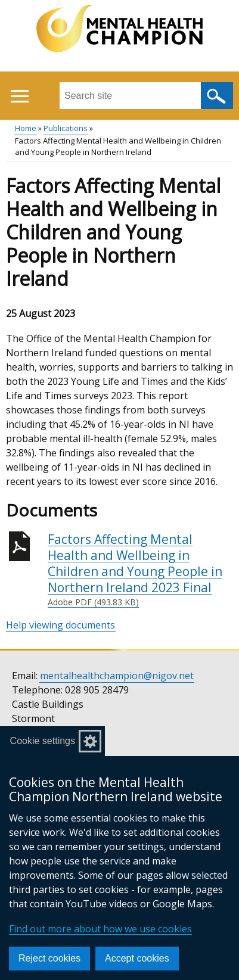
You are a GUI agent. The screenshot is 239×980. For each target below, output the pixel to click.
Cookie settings (43, 741)
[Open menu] (19, 96)
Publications (66, 128)
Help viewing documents (60, 625)
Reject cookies (49, 958)
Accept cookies (137, 958)
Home (26, 128)
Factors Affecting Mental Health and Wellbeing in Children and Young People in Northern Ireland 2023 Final (140, 570)
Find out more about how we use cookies (100, 929)
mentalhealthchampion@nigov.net (117, 676)
